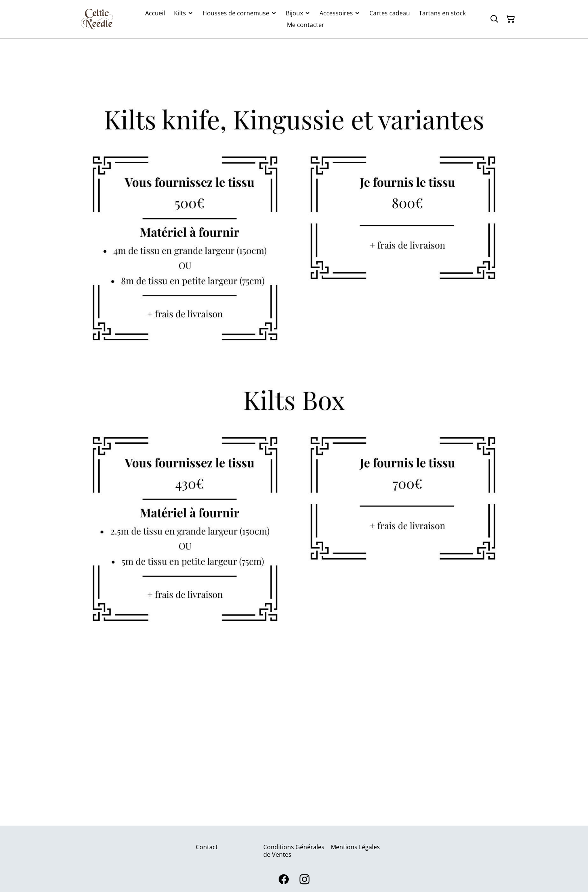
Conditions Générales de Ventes (294, 851)
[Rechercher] (494, 19)
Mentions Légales (355, 847)
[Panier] (511, 19)
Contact (207, 847)
